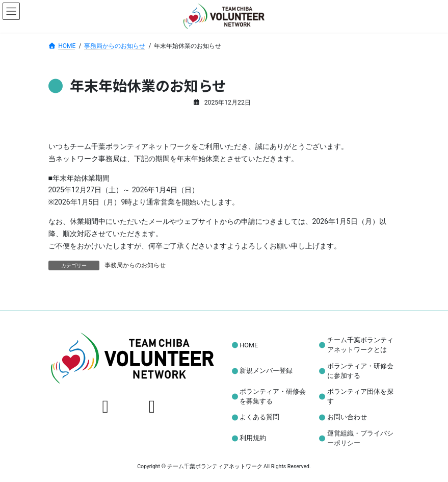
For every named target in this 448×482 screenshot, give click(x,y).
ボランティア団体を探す (360, 396)
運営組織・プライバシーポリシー (360, 438)
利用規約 (253, 438)
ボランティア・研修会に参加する (360, 371)
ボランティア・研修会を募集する (273, 396)
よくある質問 (259, 417)
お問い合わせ (347, 417)
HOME (249, 345)
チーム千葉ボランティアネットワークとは (360, 345)
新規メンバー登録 (266, 371)
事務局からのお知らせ (135, 265)
